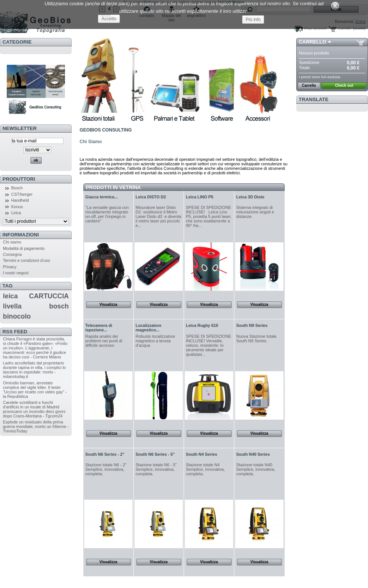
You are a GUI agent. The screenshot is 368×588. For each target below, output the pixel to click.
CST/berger (22, 194)
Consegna (12, 254)
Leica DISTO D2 (151, 197)
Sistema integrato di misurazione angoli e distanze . (255, 212)
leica (11, 296)
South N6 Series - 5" (155, 454)
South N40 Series (253, 454)
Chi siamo (12, 242)
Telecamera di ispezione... (99, 328)
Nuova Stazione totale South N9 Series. (256, 339)
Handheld (20, 200)
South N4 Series (201, 454)
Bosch (17, 188)
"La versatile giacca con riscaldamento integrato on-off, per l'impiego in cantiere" (107, 214)
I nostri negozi (16, 273)
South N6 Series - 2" (105, 454)
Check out (344, 85)
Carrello (313, 42)
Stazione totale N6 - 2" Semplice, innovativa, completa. (106, 469)
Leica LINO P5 (200, 197)
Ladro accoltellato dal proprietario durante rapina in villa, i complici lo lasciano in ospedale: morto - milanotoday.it (35, 370)
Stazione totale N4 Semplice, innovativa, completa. (205, 469)
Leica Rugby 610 (202, 325)
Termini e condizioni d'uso (27, 260)
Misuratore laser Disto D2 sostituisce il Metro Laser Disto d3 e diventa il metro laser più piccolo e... (158, 216)
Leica (16, 213)
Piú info (253, 20)
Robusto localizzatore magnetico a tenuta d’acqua (155, 341)
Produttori (19, 179)
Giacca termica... (101, 197)
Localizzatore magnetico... (149, 328)
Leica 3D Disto (250, 197)
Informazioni (21, 235)
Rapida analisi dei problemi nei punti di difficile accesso (104, 341)
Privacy (10, 267)
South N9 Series (252, 325)
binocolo (17, 316)
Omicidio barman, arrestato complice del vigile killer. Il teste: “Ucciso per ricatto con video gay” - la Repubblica (35, 390)
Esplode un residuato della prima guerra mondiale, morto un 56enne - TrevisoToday (36, 426)
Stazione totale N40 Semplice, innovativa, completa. (256, 469)
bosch (59, 306)
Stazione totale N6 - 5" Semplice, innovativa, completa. (156, 469)
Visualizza (109, 305)
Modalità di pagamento (24, 248)
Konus (17, 207)
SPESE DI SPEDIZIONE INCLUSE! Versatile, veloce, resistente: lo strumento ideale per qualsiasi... (208, 345)
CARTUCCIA (49, 296)
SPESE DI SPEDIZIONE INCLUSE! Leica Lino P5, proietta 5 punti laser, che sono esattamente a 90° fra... (209, 216)
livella (12, 306)
